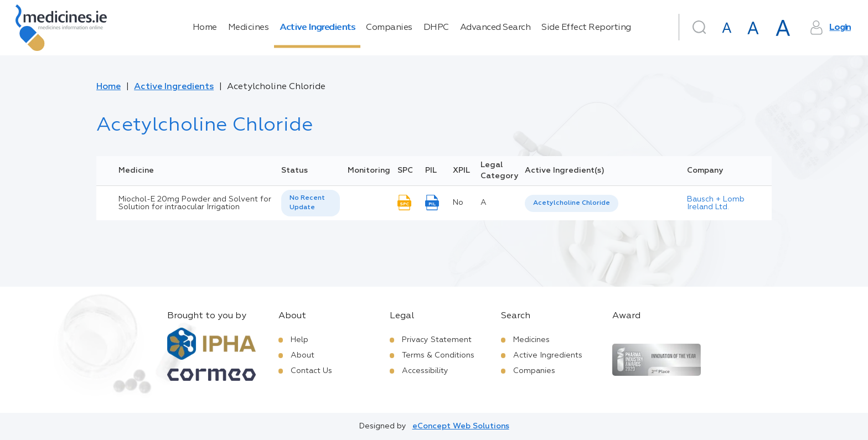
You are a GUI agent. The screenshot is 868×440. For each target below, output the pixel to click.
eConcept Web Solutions (461, 426)
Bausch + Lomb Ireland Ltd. (716, 203)
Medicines (249, 28)
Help (299, 340)
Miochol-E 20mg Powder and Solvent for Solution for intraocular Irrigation (195, 203)
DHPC (436, 28)
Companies (389, 28)
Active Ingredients (317, 28)
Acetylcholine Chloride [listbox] (572, 203)
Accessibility (425, 371)
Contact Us (311, 371)
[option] (572, 203)
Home (205, 28)
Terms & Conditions (438, 355)
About (303, 355)
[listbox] (311, 203)
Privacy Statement (437, 340)
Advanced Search (495, 28)
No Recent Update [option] (307, 203)
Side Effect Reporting (586, 28)
